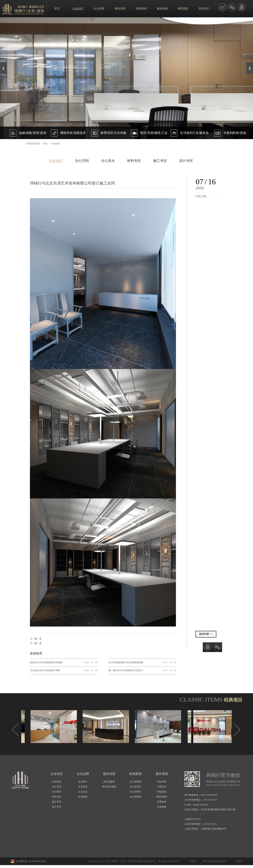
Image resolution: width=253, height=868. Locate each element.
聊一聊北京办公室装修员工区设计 (126, 670)
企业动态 (56, 144)
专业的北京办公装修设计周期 (45, 670)
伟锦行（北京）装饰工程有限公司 (129, 861)
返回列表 (206, 634)
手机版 (192, 861)
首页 (57, 9)
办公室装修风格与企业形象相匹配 (126, 662)
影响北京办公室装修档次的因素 (46, 662)
